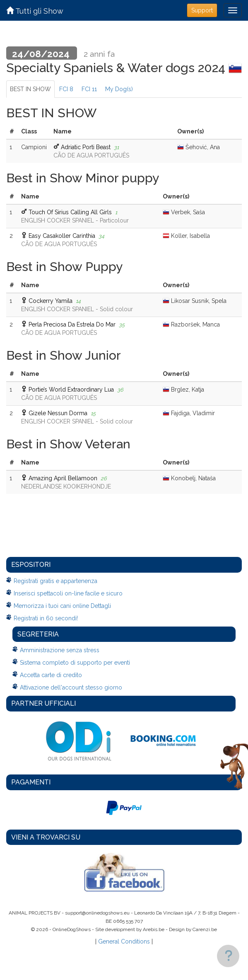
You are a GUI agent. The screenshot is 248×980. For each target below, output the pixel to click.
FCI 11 (89, 89)
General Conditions (124, 941)
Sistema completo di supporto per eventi (75, 663)
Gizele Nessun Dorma (58, 413)
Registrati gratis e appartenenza (55, 581)
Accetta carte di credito (51, 675)
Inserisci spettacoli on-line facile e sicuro (68, 593)
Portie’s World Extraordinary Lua (71, 390)
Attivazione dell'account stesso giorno (71, 687)
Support (202, 10)
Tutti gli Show (35, 11)
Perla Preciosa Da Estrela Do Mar (72, 324)
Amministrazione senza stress (60, 650)
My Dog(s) (119, 89)
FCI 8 (66, 89)
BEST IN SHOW (30, 89)
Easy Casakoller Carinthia (62, 236)
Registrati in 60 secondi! (46, 618)
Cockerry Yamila (51, 301)
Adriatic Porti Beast (86, 147)
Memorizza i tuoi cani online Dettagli (62, 606)
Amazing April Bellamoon (63, 478)
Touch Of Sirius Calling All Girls (70, 212)
